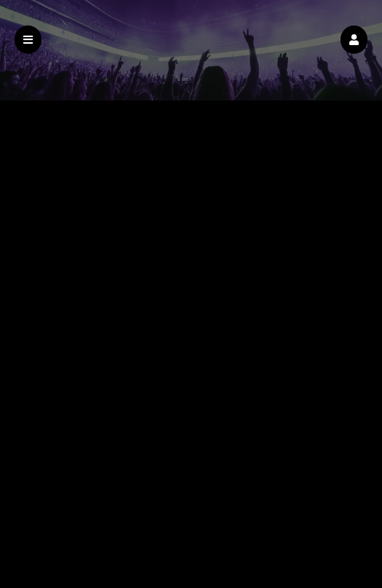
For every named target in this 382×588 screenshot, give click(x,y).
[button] (354, 40)
